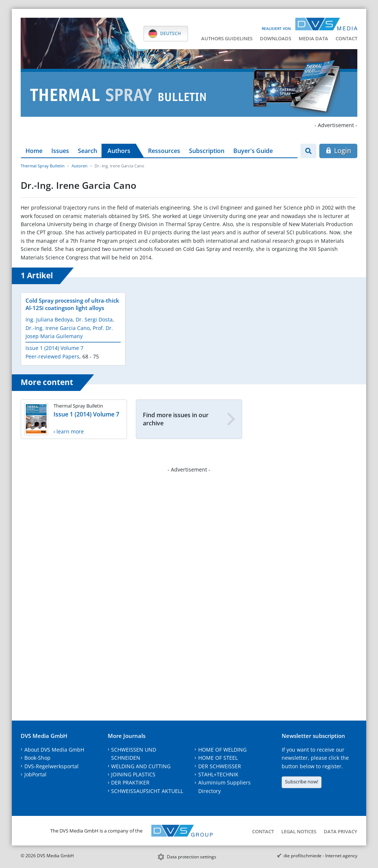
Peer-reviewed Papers (52, 356)
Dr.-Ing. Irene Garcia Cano (58, 328)
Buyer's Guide (253, 151)
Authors (119, 151)
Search (87, 151)
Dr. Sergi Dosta (94, 319)
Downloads (276, 38)
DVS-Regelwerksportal (51, 766)
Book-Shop (37, 758)
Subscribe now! (302, 782)
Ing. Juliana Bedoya (49, 319)
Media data (313, 38)
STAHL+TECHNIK (218, 774)
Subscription (207, 151)
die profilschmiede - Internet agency (320, 856)
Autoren (80, 166)
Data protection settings (192, 857)
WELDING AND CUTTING (141, 766)
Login (338, 150)
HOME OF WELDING (222, 750)
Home (34, 151)
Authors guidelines (227, 38)
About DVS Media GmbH (54, 750)
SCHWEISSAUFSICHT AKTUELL (147, 791)
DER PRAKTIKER (130, 782)
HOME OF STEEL (218, 758)
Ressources (164, 151)
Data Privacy (341, 831)
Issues (60, 151)
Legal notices (299, 831)
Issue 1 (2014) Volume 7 (54, 348)
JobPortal (35, 774)
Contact (346, 38)
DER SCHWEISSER (220, 766)
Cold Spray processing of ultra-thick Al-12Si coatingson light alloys (72, 304)
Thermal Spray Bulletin (43, 166)
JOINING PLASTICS (133, 774)
